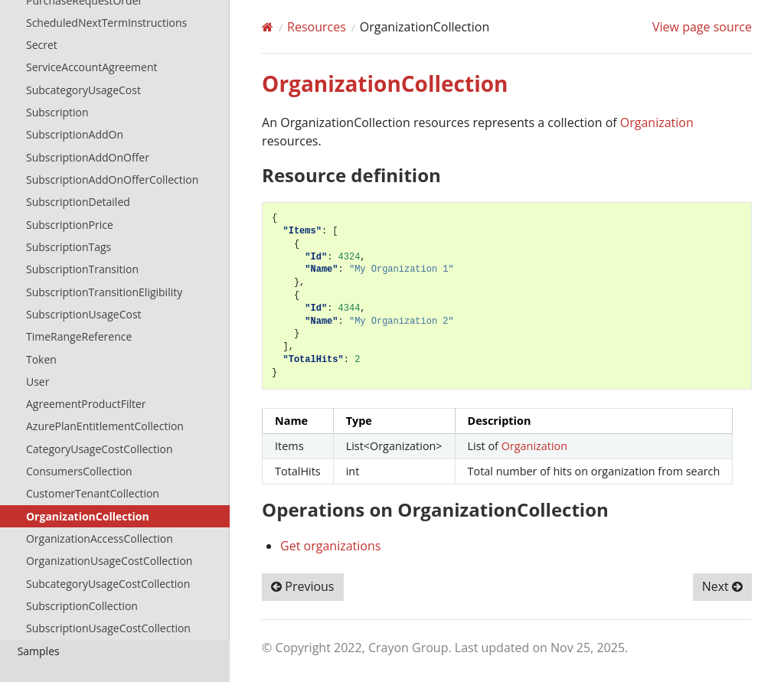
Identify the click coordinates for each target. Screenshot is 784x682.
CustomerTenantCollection (93, 493)
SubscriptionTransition (82, 269)
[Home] (268, 27)
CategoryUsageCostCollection (100, 449)
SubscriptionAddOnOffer (88, 157)
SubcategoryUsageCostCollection (108, 584)
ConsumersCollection (79, 471)
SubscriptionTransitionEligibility (104, 292)
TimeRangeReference (79, 336)
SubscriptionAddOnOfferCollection (112, 179)
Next (722, 586)
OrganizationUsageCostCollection (109, 561)
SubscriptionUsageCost (84, 314)
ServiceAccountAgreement (92, 67)
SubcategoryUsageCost (83, 90)
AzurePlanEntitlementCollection (105, 426)
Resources (317, 27)
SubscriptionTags (69, 247)
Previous (302, 586)
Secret (42, 45)
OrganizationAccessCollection (100, 538)
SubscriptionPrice (70, 225)
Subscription (57, 112)
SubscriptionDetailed (78, 202)
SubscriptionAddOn (75, 134)
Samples (39, 651)
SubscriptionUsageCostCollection (108, 628)
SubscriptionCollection (82, 606)
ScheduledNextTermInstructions (106, 23)
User (38, 382)
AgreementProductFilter (86, 404)
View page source (702, 27)
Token (41, 359)
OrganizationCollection (88, 516)
